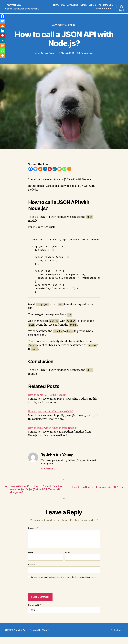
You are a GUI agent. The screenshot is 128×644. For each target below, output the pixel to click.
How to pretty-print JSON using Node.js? (53, 412)
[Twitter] (35, 170)
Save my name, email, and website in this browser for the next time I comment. (63, 583)
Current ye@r (35, 611)
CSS (63, 5)
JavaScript (72, 5)
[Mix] (59, 170)
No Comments (88, 54)
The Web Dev (14, 5)
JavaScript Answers (64, 26)
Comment (33, 534)
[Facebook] (31, 170)
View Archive (48, 469)
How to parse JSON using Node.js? (49, 396)
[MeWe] (55, 170)
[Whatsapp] (64, 170)
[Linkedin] (45, 170)
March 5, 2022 (67, 54)
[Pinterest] (50, 170)
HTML (56, 5)
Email (68, 559)
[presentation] (45, 593)
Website (32, 571)
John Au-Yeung (47, 54)
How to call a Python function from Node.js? (55, 429)
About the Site (106, 5)
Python (83, 5)
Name (32, 559)
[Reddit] (40, 170)
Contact (92, 5)
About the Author (104, 9)
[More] (69, 170)
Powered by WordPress (42, 636)
